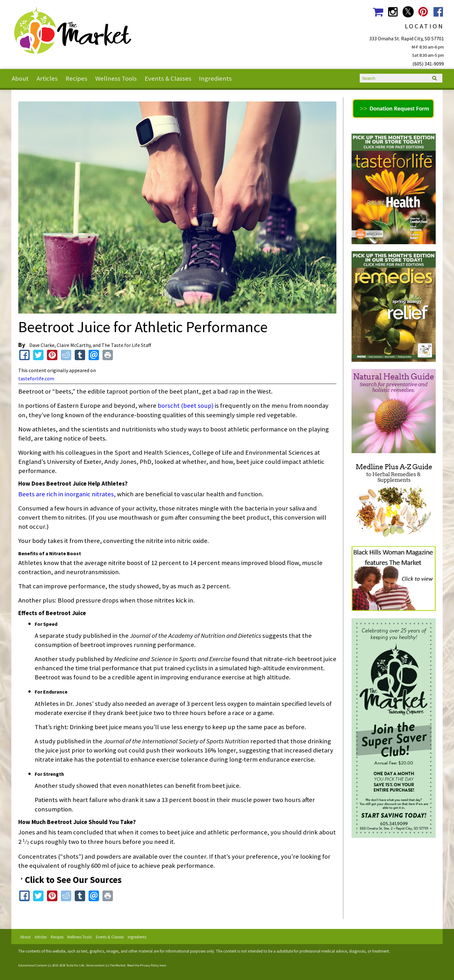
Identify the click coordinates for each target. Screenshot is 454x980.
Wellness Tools (116, 78)
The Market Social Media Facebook (438, 12)
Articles (47, 78)
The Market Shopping (378, 12)
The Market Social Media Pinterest (423, 12)
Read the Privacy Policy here (146, 965)
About (20, 78)
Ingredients (215, 78)
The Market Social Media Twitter (408, 12)
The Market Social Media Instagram (393, 12)
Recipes (76, 78)
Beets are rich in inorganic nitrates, (67, 494)
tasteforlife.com (36, 378)
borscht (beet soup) (186, 406)
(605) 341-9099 (428, 64)
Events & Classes (168, 78)
